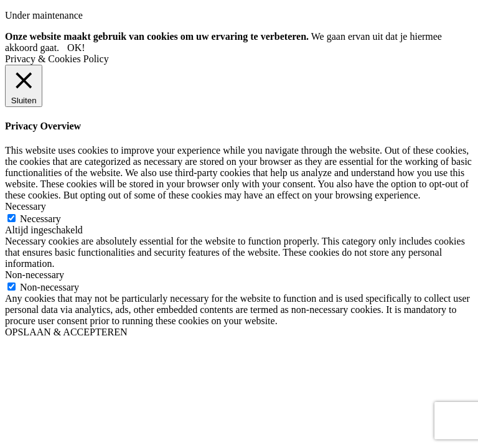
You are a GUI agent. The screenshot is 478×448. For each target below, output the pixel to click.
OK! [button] (76, 48)
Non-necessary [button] (35, 275)
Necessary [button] (26, 206)
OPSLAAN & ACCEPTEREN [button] (66, 332)
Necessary (40, 219)
